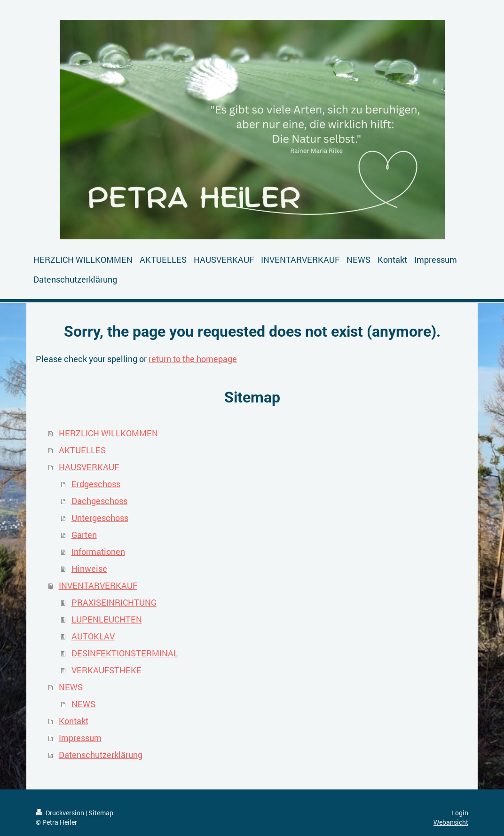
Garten (84, 535)
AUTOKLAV (93, 636)
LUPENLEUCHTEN (107, 619)
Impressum (80, 738)
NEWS (71, 687)
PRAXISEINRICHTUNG (114, 602)
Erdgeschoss (96, 484)
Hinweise (89, 568)
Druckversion (61, 813)
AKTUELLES (82, 450)
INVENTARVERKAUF (98, 585)
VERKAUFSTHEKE (106, 670)
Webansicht (451, 822)
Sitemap (101, 813)
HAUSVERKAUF (89, 467)
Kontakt (74, 721)
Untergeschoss (100, 518)
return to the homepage (193, 359)
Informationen (98, 552)
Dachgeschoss (99, 501)
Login (460, 813)
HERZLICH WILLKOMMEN (108, 433)
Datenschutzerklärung (101, 755)
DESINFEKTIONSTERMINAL (125, 653)
